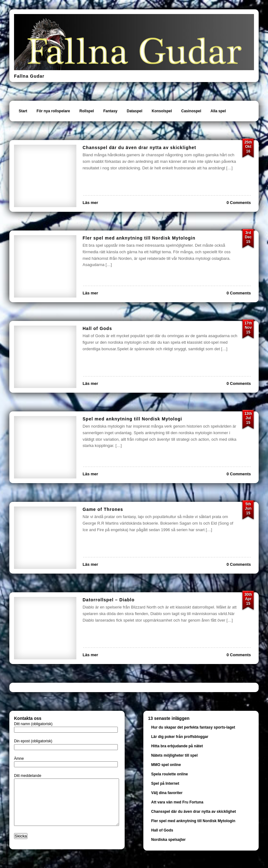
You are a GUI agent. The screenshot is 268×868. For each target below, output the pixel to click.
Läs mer (90, 203)
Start (23, 111)
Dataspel (135, 111)
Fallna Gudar (29, 76)
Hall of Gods (97, 328)
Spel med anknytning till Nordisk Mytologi (132, 419)
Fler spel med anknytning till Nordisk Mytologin (139, 238)
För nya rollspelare (53, 111)
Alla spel (218, 111)
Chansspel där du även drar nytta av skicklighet (139, 148)
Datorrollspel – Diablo (109, 600)
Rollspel (87, 111)
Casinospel (191, 111)
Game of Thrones (103, 509)
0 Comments (239, 203)
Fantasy (110, 111)
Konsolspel (162, 111)
